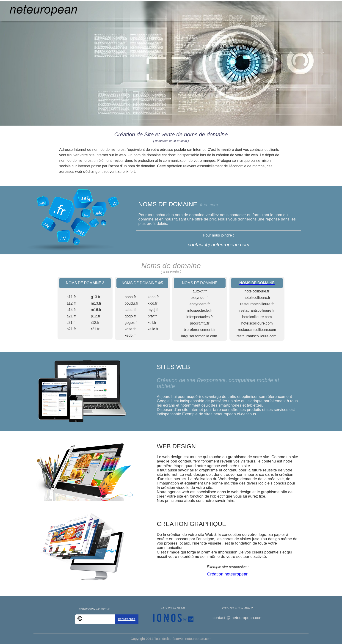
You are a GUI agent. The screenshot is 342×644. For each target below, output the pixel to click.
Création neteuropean (228, 574)
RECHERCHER (127, 619)
